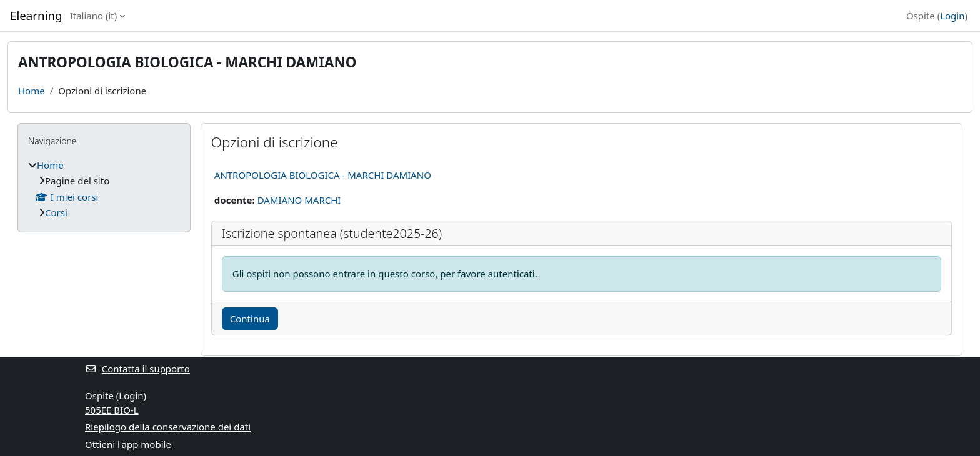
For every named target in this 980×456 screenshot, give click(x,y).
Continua (250, 319)
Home (32, 91)
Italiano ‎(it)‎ (94, 16)
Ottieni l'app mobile (128, 444)
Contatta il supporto (137, 369)
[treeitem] (104, 189)
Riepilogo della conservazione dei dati (168, 427)
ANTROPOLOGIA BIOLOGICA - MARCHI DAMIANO (323, 175)
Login (952, 16)
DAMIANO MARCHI (299, 200)
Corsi (56, 212)
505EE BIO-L (112, 410)
